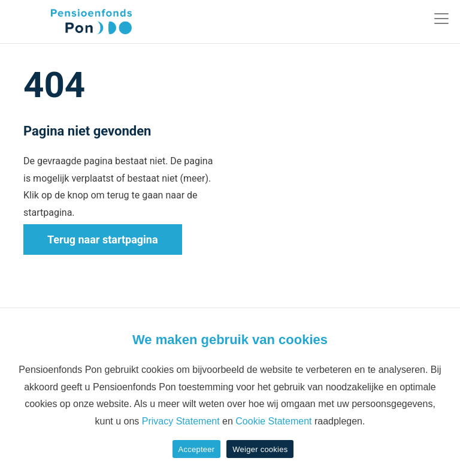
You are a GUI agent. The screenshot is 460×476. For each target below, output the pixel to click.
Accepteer (197, 449)
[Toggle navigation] (441, 19)
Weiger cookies (260, 449)
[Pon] (70, 22)
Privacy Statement (181, 421)
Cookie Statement (273, 421)
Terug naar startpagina (103, 239)
